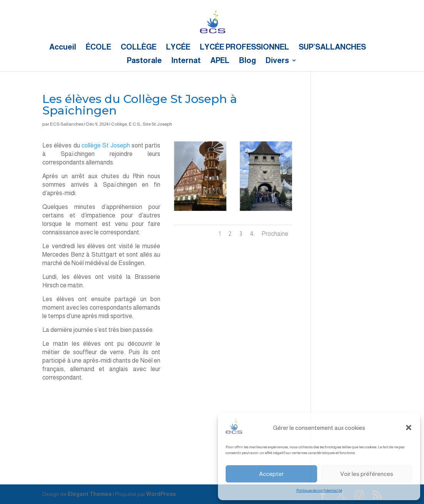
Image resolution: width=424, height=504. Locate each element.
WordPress (161, 494)
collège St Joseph (106, 145)
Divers (277, 61)
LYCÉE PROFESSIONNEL (244, 48)
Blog (248, 61)
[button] (409, 428)
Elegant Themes (90, 494)
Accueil (63, 48)
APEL (220, 61)
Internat (186, 61)
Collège (119, 124)
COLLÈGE (139, 48)
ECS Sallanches (67, 124)
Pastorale (144, 61)
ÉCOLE (98, 48)
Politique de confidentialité (319, 490)
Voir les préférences (367, 474)
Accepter (271, 474)
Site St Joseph (157, 124)
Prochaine (275, 234)
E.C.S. (135, 124)
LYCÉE (178, 48)
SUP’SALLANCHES (332, 48)
